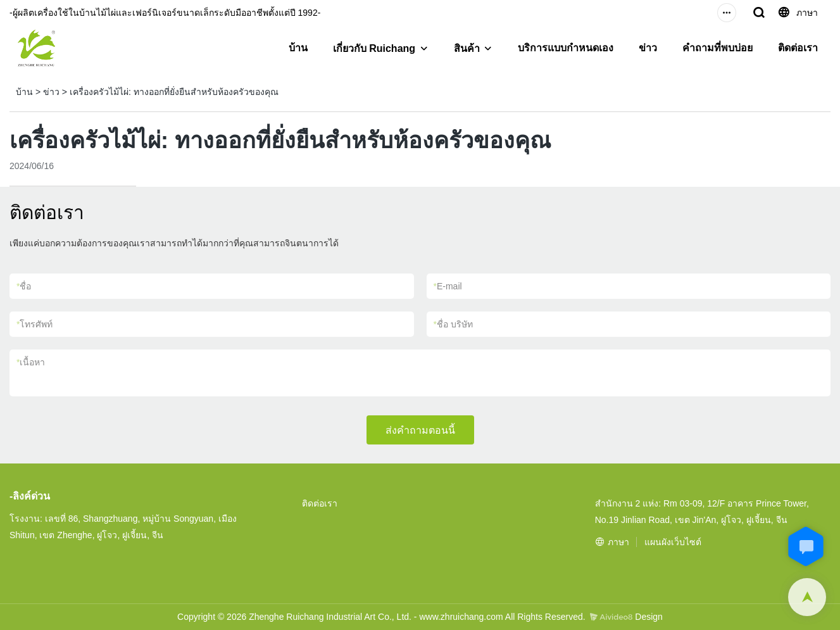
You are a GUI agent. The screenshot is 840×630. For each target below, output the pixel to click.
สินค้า (467, 48)
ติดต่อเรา (798, 48)
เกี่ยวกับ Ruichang (374, 48)
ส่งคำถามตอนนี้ (420, 430)
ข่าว (648, 48)
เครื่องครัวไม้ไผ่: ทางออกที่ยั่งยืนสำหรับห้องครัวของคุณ (174, 92)
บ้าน (298, 48)
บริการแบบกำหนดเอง (566, 48)
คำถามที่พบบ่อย (718, 48)
